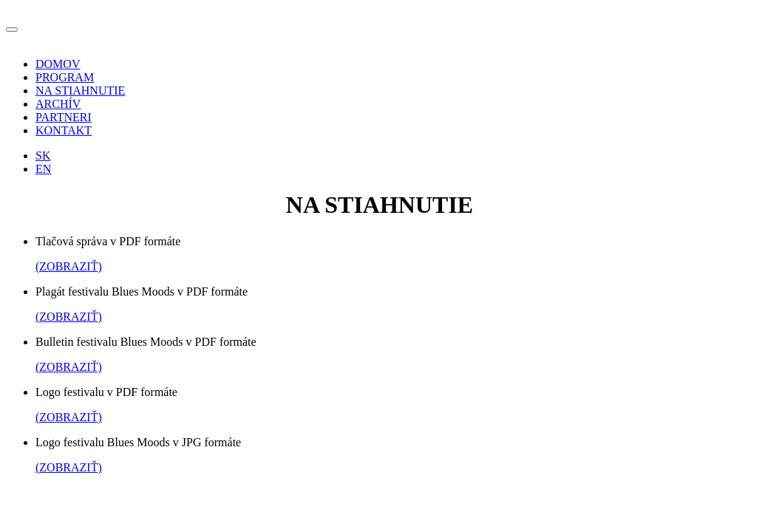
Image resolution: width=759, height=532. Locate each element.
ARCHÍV (58, 104)
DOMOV (58, 64)
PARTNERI (64, 117)
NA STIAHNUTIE (80, 91)
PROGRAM (65, 77)
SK (43, 156)
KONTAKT (64, 130)
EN (43, 169)
